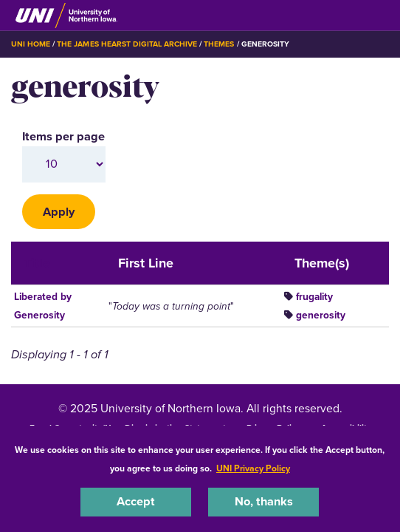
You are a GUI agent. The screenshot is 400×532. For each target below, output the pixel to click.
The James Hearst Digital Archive (127, 44)
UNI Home (31, 44)
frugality (314, 296)
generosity (321, 315)
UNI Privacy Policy (253, 468)
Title (37, 263)
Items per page (63, 137)
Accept (136, 501)
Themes (219, 44)
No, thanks (264, 501)
